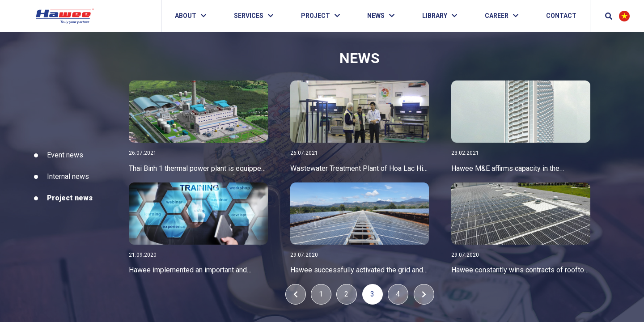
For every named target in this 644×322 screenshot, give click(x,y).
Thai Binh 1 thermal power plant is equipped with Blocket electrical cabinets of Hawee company (197, 169)
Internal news (65, 176)
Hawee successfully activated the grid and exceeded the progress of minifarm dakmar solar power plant (358, 271)
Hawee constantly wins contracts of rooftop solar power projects (520, 271)
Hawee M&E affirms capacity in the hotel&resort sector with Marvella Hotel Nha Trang (520, 169)
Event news (62, 155)
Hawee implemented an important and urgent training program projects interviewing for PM (188, 271)
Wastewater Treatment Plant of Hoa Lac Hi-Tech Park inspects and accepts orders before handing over (358, 169)
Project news (67, 198)
